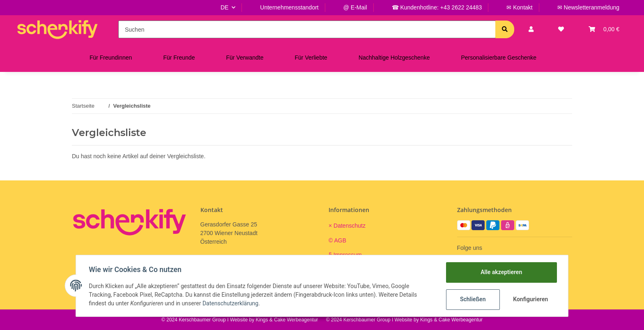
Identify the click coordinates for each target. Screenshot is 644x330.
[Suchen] (307, 29)
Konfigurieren (530, 299)
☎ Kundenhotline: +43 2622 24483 (437, 7)
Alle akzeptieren (501, 272)
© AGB (337, 240)
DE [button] (224, 7)
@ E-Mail (355, 7)
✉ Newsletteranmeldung (588, 7)
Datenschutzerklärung (231, 303)
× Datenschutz (347, 226)
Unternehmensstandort (289, 7)
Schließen (473, 299)
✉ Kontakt (519, 7)
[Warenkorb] (604, 29)
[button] (531, 29)
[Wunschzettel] (561, 29)
